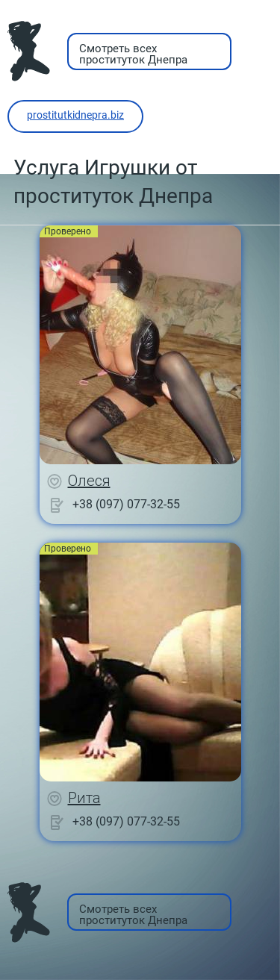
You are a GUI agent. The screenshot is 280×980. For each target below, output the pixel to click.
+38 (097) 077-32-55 (126, 504)
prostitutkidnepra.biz (75, 115)
